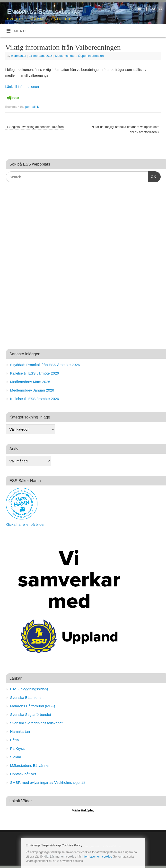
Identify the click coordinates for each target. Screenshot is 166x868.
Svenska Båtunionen (27, 697)
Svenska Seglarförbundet (31, 714)
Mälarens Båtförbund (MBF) (33, 706)
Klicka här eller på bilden (26, 524)
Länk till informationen (22, 87)
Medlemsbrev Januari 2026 (32, 390)
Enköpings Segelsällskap (44, 12)
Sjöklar (16, 757)
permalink (32, 107)
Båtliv (15, 740)
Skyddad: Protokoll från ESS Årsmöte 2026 (45, 365)
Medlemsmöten (66, 56)
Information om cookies (97, 857)
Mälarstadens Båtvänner (30, 765)
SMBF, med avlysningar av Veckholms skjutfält (48, 782)
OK (152, 176)
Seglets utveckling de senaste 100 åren (35, 127)
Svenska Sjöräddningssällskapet (36, 723)
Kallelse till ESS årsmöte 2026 (35, 399)
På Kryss (17, 748)
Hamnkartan (20, 731)
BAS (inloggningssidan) (29, 689)
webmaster (19, 56)
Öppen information (91, 56)
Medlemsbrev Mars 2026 (30, 382)
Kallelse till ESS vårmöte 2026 (35, 373)
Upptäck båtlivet (23, 774)
